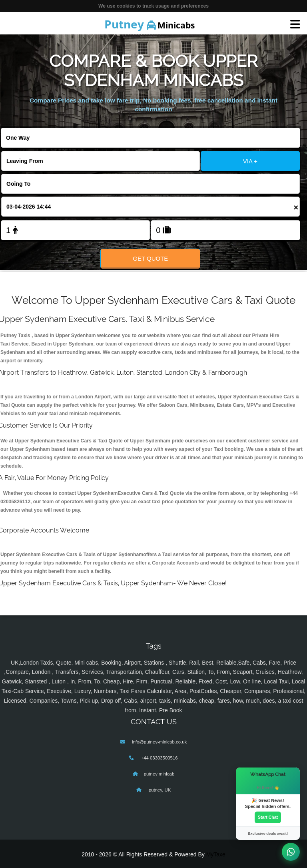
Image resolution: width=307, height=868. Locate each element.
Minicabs (150, 24)
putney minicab (159, 774)
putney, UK (159, 790)
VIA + (250, 161)
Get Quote (150, 258)
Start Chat (268, 817)
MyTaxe (216, 854)
